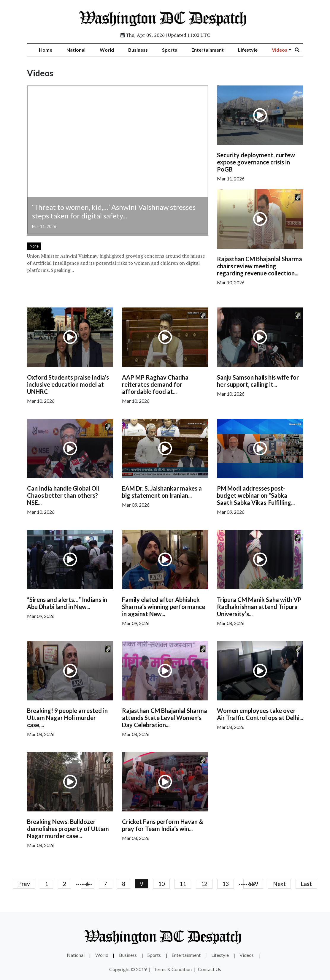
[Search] (301, 50)
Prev (24, 884)
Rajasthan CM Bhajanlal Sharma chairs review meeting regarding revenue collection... (260, 266)
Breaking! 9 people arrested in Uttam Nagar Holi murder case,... (67, 718)
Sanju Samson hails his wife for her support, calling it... (258, 381)
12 (204, 884)
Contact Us (210, 969)
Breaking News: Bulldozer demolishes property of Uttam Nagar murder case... (68, 829)
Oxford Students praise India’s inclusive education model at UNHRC (68, 384)
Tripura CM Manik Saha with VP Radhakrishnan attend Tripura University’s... (259, 607)
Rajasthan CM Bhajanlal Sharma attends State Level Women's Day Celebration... (165, 718)
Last (306, 884)
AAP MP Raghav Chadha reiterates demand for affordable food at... (155, 384)
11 (183, 884)
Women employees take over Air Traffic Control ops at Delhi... (260, 714)
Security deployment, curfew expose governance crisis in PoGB (256, 162)
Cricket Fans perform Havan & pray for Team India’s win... (163, 825)
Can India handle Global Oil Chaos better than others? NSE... (63, 495)
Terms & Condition (173, 969)
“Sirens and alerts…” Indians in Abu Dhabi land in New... (67, 603)
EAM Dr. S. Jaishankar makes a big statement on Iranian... (162, 492)
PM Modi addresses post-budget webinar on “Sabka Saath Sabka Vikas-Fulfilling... (256, 495)
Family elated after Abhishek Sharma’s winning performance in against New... (164, 607)
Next (279, 884)
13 (226, 884)
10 (161, 884)
